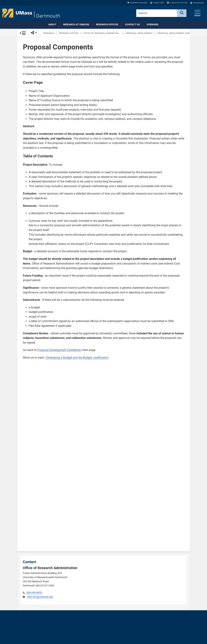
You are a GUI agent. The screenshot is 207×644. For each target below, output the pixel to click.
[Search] (182, 13)
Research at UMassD (76, 24)
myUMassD (197, 3)
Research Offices (107, 24)
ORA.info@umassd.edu (40, 597)
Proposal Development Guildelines (59, 350)
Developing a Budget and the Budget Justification (77, 358)
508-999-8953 (34, 593)
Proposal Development (139, 33)
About (52, 24)
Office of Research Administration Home (102, 33)
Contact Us (133, 24)
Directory (157, 3)
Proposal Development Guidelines (176, 33)
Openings (153, 24)
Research (49, 33)
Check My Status (177, 3)
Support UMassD (137, 3)
